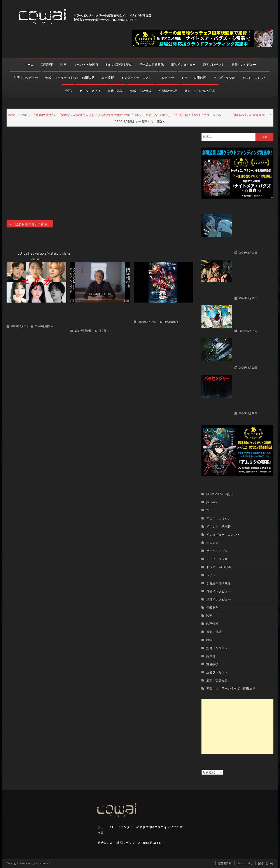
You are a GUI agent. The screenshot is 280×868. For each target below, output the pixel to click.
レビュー (168, 78)
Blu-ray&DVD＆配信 (119, 65)
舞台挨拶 (108, 78)
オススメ (212, 543)
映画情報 (212, 624)
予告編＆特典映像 (152, 65)
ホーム (29, 65)
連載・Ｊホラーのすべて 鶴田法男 (70, 78)
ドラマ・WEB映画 (194, 78)
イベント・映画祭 (86, 65)
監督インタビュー (244, 65)
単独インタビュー (183, 65)
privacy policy (244, 863)
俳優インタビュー (26, 78)
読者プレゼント (213, 65)
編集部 (211, 656)
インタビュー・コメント (138, 78)
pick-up (212, 502)
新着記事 (47, 65)
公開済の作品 (168, 91)
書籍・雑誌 (115, 91)
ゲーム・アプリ (90, 91)
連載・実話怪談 (141, 91)
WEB (68, 91)
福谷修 (102, 331)
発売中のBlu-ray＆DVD (200, 91)
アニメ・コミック (254, 78)
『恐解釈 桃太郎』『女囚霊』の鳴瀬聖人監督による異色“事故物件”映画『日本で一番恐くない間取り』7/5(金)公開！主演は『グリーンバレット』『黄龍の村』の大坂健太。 (33, 224)
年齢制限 (212, 607)
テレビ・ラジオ (224, 78)
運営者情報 (225, 863)
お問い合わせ (266, 863)
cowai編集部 (42, 326)
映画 (63, 65)
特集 (209, 640)
